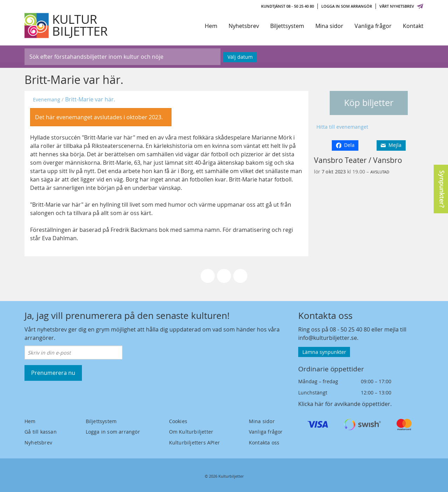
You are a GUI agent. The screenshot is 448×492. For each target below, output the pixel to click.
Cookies (178, 421)
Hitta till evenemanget (342, 127)
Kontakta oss (264, 443)
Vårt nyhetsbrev (401, 6)
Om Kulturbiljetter (191, 432)
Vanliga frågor (373, 26)
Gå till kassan (41, 432)
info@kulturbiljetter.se (328, 338)
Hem (211, 26)
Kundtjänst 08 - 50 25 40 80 (288, 6)
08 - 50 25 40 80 (350, 329)
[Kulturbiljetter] (66, 26)
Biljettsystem (287, 26)
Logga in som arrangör (347, 6)
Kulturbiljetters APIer (194, 443)
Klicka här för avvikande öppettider (344, 404)
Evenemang (47, 99)
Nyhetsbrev (244, 26)
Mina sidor (329, 26)
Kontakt (413, 26)
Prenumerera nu (53, 373)
